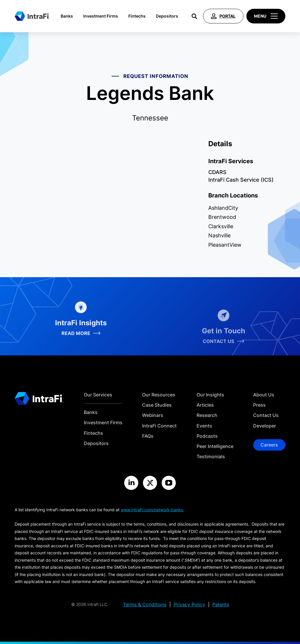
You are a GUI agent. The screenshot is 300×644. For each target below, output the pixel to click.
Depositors (167, 16)
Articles (205, 405)
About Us (264, 395)
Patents (221, 605)
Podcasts (207, 436)
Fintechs (137, 16)
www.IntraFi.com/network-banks (152, 510)
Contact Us (266, 415)
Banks (67, 16)
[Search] (194, 16)
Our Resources (159, 395)
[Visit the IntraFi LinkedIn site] (131, 483)
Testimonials (211, 457)
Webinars (153, 415)
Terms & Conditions (145, 605)
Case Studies (157, 405)
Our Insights (210, 395)
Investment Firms (101, 16)
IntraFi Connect (159, 426)
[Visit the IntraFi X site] (150, 483)
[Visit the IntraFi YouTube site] (169, 483)
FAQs (148, 436)
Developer (265, 426)
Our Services (98, 395)
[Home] (32, 16)
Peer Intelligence (215, 446)
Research (207, 415)
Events (204, 426)
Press (259, 405)
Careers (269, 445)
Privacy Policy (189, 605)
